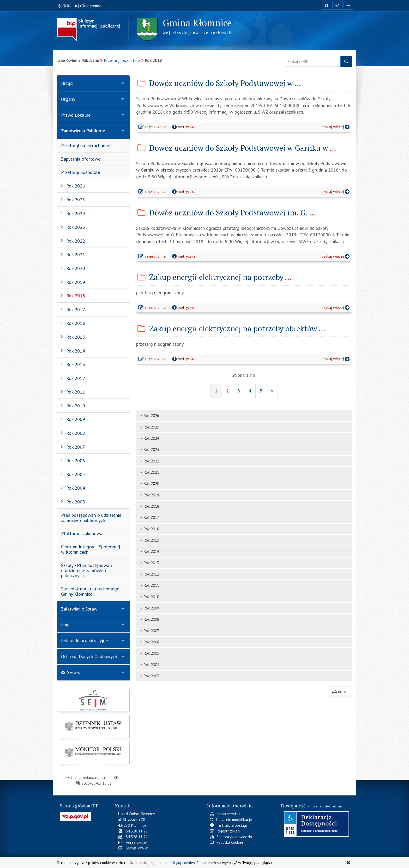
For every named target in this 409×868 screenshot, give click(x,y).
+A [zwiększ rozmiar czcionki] (337, 6)
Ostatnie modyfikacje (231, 819)
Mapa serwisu (225, 814)
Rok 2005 (149, 653)
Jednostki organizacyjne (84, 640)
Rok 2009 (149, 608)
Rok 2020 (149, 483)
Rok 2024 (149, 438)
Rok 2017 (149, 517)
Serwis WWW (133, 848)
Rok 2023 (149, 450)
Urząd (67, 83)
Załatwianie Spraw (79, 609)
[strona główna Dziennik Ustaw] (93, 726)
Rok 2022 (149, 461)
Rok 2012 (149, 574)
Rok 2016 (149, 529)
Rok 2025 (149, 427)
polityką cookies (181, 863)
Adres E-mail (133, 842)
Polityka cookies (227, 842)
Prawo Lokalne (76, 115)
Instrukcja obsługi (228, 825)
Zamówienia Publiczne (83, 131)
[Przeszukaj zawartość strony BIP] (312, 61)
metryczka (183, 127)
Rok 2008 (149, 619)
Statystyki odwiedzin (231, 837)
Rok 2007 (149, 631)
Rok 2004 (149, 665)
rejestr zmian (153, 127)
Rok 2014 (149, 551)
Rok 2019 (149, 495)
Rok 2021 (149, 472)
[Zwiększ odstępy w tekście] (348, 6)
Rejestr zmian (225, 831)
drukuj (340, 691)
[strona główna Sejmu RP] (93, 700)
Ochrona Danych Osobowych (89, 656)
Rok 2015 (149, 540)
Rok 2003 (149, 676)
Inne (65, 625)
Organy (68, 99)
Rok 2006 (149, 642)
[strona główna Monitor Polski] (93, 752)
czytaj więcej (337, 127)
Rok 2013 (149, 563)
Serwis (70, 672)
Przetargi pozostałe (122, 60)
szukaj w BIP (346, 61)
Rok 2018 (149, 506)
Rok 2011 (149, 585)
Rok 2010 (149, 597)
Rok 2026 (149, 416)
